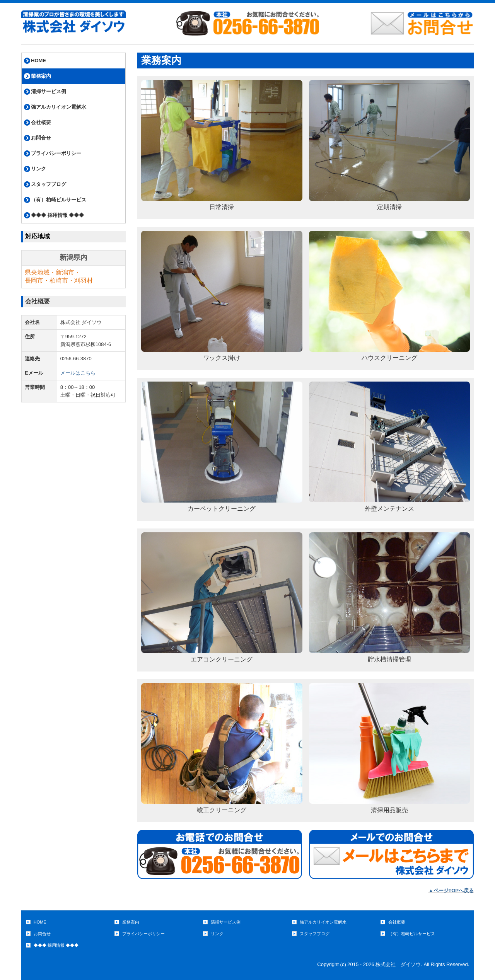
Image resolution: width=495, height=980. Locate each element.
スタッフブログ (49, 184)
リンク (38, 169)
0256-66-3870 (76, 359)
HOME (38, 61)
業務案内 (41, 76)
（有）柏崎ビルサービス (59, 200)
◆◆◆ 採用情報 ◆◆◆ (57, 215)
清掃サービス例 (49, 91)
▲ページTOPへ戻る (451, 891)
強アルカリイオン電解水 (59, 107)
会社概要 (41, 122)
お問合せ (41, 138)
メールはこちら (78, 373)
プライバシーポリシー (56, 153)
